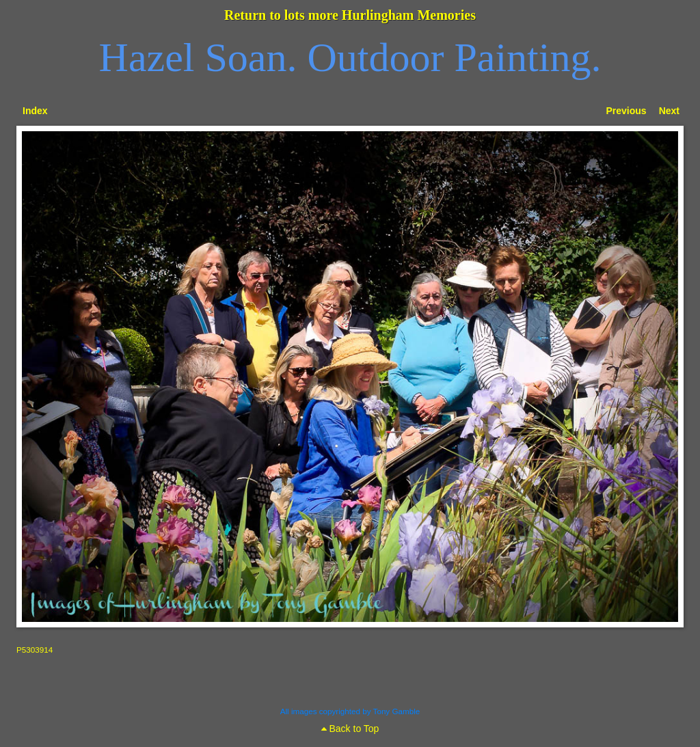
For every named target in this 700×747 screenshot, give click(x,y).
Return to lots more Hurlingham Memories (350, 15)
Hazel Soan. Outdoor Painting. (350, 57)
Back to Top (350, 729)
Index (35, 111)
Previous (627, 111)
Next (669, 111)
